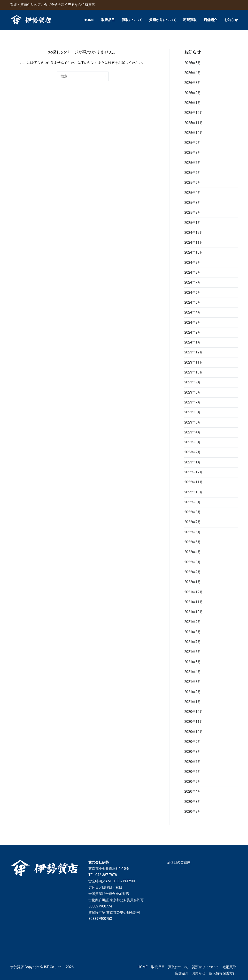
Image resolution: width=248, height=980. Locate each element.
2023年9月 (193, 382)
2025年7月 (193, 163)
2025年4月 (193, 193)
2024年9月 (193, 263)
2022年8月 (193, 512)
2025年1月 (193, 223)
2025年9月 (193, 143)
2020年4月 (193, 792)
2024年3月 (193, 323)
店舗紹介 (210, 20)
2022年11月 (194, 482)
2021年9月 (193, 622)
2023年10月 (194, 372)
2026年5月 (193, 63)
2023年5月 (193, 422)
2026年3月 (193, 83)
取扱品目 (108, 20)
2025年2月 (193, 213)
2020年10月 (194, 732)
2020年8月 (193, 752)
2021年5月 (193, 662)
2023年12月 (194, 352)
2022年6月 (193, 532)
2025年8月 (193, 153)
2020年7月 (193, 762)
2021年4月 (193, 672)
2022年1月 (193, 582)
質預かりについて (163, 20)
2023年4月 (193, 432)
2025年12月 (194, 113)
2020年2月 (193, 812)
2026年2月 (193, 93)
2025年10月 (194, 133)
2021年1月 (193, 702)
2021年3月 (193, 682)
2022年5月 (193, 542)
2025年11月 (194, 123)
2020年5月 (193, 782)
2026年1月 (193, 103)
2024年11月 (194, 243)
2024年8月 (193, 273)
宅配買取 (190, 20)
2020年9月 (193, 742)
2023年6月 (193, 412)
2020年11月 (194, 722)
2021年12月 (194, 592)
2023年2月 (193, 452)
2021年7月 (193, 642)
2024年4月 (193, 312)
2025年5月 (193, 183)
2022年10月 (194, 492)
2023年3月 (193, 442)
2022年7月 (193, 522)
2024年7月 (193, 282)
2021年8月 (193, 632)
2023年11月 (194, 362)
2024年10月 (194, 252)
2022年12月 (194, 472)
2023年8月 (193, 392)
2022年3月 (193, 562)
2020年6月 (193, 772)
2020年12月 (194, 712)
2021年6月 (193, 652)
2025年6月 (193, 173)
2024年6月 (193, 293)
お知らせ (231, 20)
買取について (132, 20)
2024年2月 (193, 333)
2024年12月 (194, 233)
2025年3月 (193, 203)
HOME (89, 20)
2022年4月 (193, 552)
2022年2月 (193, 572)
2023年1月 (193, 462)
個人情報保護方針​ (223, 973)
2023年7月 (193, 402)
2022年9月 (193, 502)
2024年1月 (193, 342)
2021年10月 (194, 612)
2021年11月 (194, 602)
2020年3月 (193, 802)
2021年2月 (193, 692)
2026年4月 (193, 73)
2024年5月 (193, 303)
